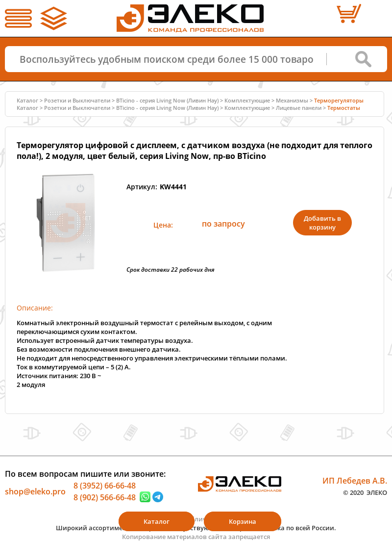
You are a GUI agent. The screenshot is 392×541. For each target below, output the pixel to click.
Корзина (243, 521)
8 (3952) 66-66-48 (105, 486)
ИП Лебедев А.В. (355, 481)
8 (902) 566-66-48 (105, 497)
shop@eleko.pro (35, 491)
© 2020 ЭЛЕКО (365, 492)
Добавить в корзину (322, 223)
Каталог (27, 100)
